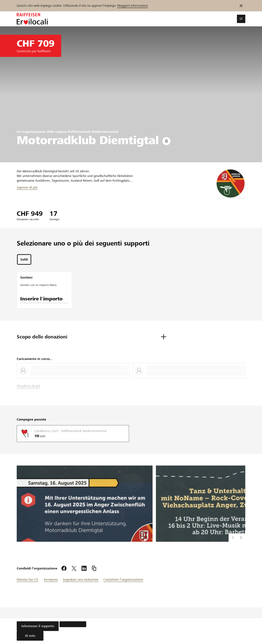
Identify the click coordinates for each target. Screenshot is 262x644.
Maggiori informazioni (133, 6)
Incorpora (51, 580)
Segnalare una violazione (81, 580)
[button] (241, 19)
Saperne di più (27, 187)
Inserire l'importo (41, 299)
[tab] (24, 259)
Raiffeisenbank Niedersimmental (93, 132)
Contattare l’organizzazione (123, 580)
